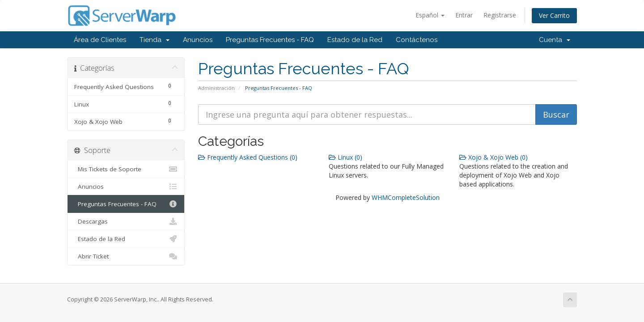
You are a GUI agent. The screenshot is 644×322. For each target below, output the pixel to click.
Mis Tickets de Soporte (126, 169)
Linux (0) (345, 157)
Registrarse (500, 15)
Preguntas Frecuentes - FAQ (270, 40)
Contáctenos (417, 40)
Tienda (155, 40)
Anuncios (198, 40)
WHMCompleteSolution (406, 197)
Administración (216, 88)
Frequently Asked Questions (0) (248, 157)
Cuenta (555, 40)
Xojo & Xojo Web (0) (494, 157)
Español (430, 15)
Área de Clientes (100, 40)
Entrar (464, 15)
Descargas (126, 221)
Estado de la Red (355, 40)
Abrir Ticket (126, 256)
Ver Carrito (554, 15)
